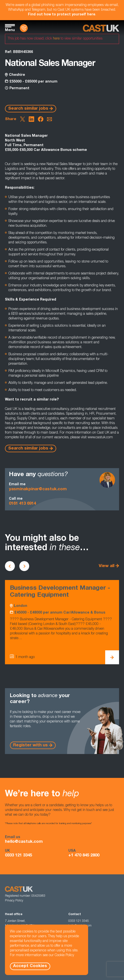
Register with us (30, 745)
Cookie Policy (64, 955)
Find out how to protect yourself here (62, 15)
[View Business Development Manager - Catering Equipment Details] (112, 657)
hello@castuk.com (24, 842)
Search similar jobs (28, 109)
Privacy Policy (14, 901)
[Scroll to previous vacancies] (10, 566)
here (56, 39)
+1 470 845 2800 (84, 856)
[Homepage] (101, 28)
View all (107, 566)
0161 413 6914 (22, 504)
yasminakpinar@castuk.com (38, 489)
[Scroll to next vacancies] (24, 566)
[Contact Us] (24, 28)
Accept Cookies (30, 966)
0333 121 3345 (18, 856)
